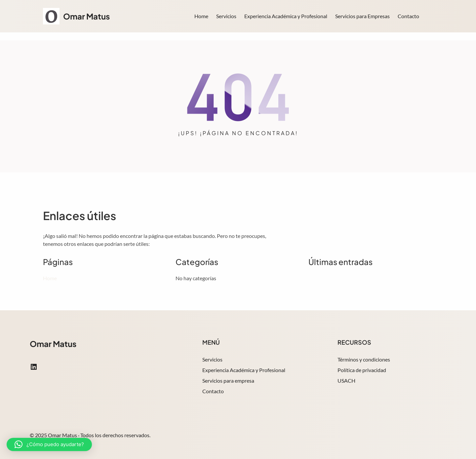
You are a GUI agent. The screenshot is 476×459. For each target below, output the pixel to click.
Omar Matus (86, 16)
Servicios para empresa (228, 381)
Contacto (213, 391)
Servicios (212, 359)
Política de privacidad (362, 370)
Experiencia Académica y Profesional (244, 370)
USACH (346, 381)
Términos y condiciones (364, 359)
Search (430, 17)
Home (201, 16)
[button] (49, 444)
